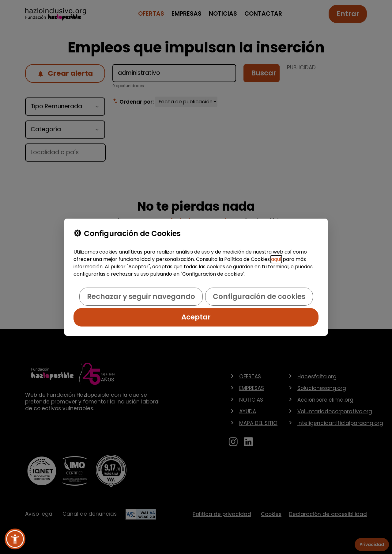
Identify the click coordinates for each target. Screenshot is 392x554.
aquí (276, 259)
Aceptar (196, 317)
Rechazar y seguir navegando (141, 296)
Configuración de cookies (259, 296)
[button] (15, 539)
